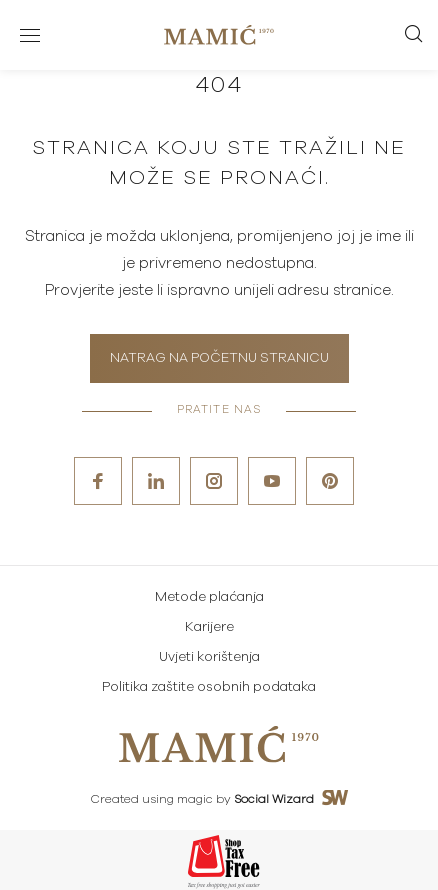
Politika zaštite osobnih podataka (209, 687)
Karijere (209, 627)
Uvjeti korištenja (209, 657)
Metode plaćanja (209, 597)
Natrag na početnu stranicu (219, 358)
